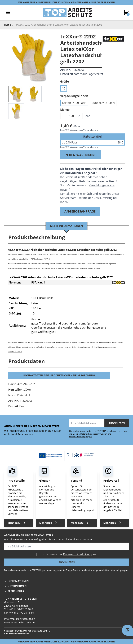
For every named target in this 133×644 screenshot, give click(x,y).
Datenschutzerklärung (78, 554)
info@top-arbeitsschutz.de (20, 619)
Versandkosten (90, 130)
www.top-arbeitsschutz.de (19, 622)
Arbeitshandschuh (29, 347)
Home (8, 25)
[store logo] (68, 12)
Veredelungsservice (102, 185)
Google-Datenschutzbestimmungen (90, 434)
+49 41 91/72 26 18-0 (21, 609)
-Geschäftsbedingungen (91, 435)
